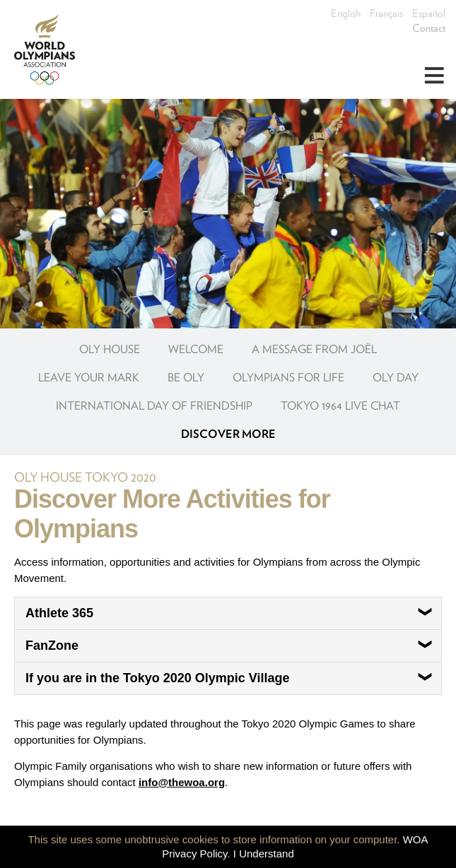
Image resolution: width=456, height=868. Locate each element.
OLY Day (396, 377)
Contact (429, 28)
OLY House (110, 349)
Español (429, 13)
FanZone (229, 646)
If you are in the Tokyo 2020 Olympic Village (229, 678)
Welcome (196, 349)
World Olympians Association (49, 49)
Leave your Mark (89, 377)
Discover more (228, 434)
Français (386, 13)
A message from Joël (314, 349)
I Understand (264, 854)
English (346, 13)
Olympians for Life (288, 377)
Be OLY (186, 377)
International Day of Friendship (154, 406)
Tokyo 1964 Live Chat (340, 406)
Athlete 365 (229, 613)
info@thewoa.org (182, 782)
